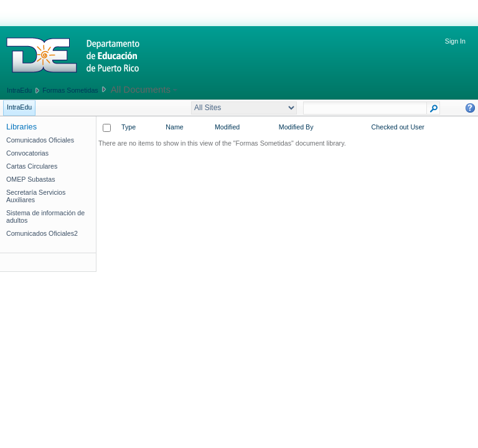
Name (174, 127)
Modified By (296, 127)
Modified (227, 127)
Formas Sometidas (70, 90)
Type (129, 127)
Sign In (455, 41)
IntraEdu (19, 90)
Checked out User (398, 127)
